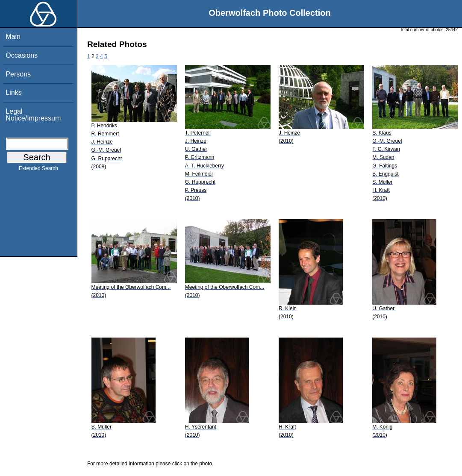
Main (13, 37)
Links (13, 93)
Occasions (22, 55)
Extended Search (38, 170)
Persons (18, 74)
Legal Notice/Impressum (33, 115)
